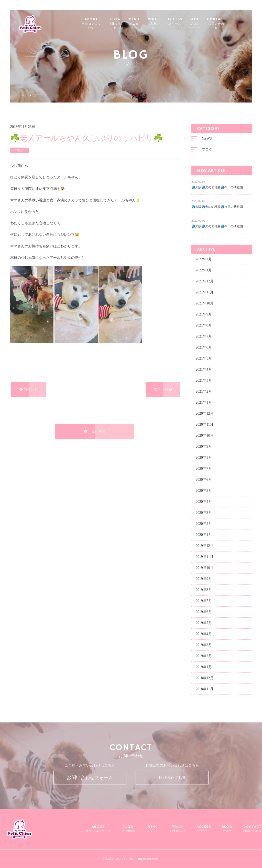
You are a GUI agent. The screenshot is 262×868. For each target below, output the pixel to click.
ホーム (23, 95)
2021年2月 (204, 391)
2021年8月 (204, 325)
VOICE (168, 22)
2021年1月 (204, 402)
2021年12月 (205, 281)
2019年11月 (205, 556)
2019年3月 (204, 644)
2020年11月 (205, 424)
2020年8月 (204, 457)
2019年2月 (204, 655)
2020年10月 (205, 435)
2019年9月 (204, 578)
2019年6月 (204, 611)
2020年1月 (204, 534)
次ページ (163, 389)
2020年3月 (204, 512)
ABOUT (99, 22)
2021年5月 (204, 358)
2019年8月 (204, 589)
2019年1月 (204, 666)
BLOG (210, 22)
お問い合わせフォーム (90, 778)
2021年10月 (205, 303)
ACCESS (190, 22)
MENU (147, 22)
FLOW (126, 22)
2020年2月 (204, 523)
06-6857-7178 (172, 778)
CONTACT (232, 22)
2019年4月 (204, 633)
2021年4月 (204, 369)
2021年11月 (205, 292)
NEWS (207, 138)
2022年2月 (204, 259)
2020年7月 (204, 468)
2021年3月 (204, 380)
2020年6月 (204, 479)
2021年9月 (204, 314)
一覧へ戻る (95, 431)
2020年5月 (204, 490)
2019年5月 (204, 622)
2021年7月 (204, 336)
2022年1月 (204, 270)
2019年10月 (205, 567)
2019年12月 (205, 545)
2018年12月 (205, 677)
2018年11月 (205, 688)
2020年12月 (205, 413)
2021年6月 (204, 347)
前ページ (29, 389)
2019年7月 (204, 600)
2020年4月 (204, 501)
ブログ (38, 95)
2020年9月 (204, 446)
